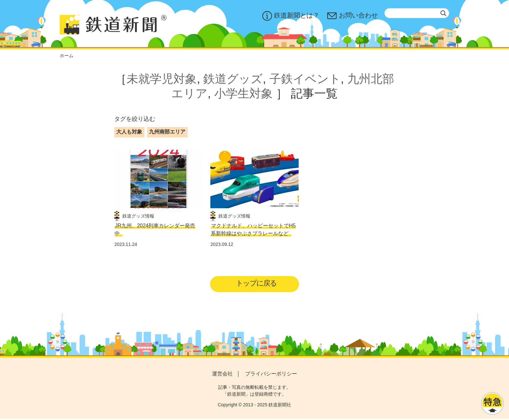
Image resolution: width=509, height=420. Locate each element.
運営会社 (222, 375)
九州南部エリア (167, 132)
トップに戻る (257, 284)
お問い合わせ (353, 16)
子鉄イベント (305, 79)
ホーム (67, 56)
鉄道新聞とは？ (291, 16)
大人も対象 (129, 132)
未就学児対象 (162, 79)
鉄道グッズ (233, 79)
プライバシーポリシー (271, 375)
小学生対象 (243, 93)
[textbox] (417, 13)
